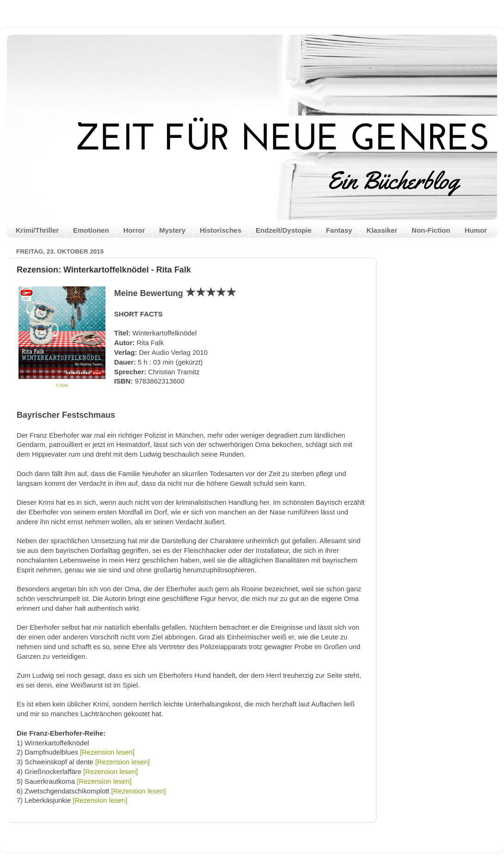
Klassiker (382, 230)
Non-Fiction (431, 230)
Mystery (172, 230)
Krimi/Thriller (37, 230)
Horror (134, 230)
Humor (476, 230)
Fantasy (339, 230)
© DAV (62, 385)
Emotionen (91, 230)
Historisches (221, 230)
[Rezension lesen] (107, 752)
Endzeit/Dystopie (284, 230)
